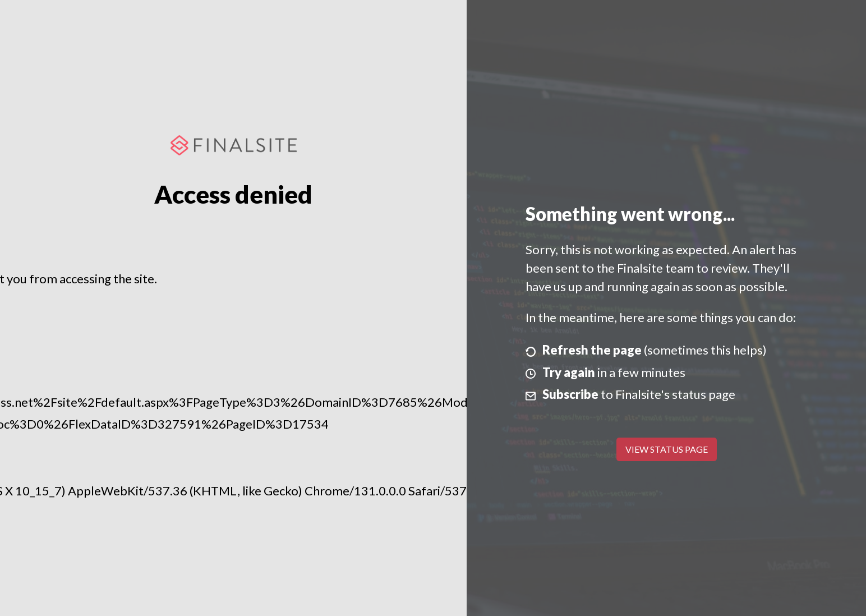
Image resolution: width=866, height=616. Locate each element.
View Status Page (667, 449)
